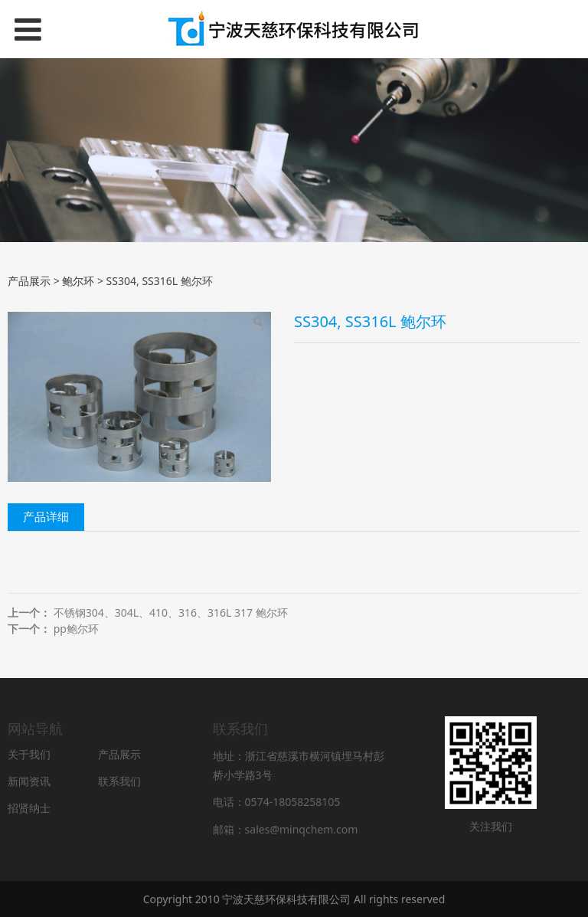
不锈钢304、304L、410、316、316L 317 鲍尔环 (171, 612)
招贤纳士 (29, 808)
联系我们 (119, 781)
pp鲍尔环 (76, 629)
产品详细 (46, 517)
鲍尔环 (78, 281)
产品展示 (29, 281)
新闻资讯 (29, 781)
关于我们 (29, 754)
